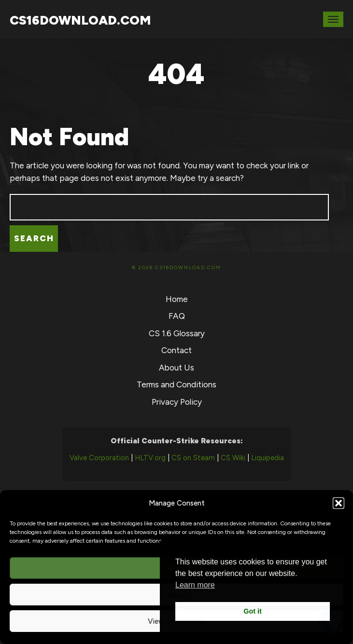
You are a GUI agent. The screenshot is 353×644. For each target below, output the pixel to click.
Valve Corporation (99, 458)
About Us (176, 368)
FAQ (177, 316)
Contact (176, 350)
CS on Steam (193, 458)
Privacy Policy (177, 402)
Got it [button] (253, 611)
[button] (339, 503)
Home (177, 299)
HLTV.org (150, 458)
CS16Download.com (80, 20)
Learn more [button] (195, 585)
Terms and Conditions (176, 384)
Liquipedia (268, 458)
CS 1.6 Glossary (177, 333)
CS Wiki (233, 458)
